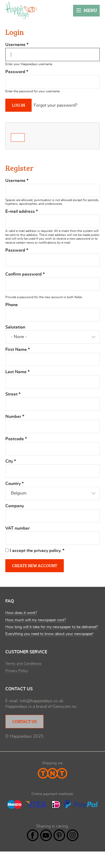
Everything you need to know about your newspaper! (49, 634)
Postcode (16, 439)
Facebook (33, 835)
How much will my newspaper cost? (36, 620)
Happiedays (21, 10)
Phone (12, 305)
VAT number (18, 528)
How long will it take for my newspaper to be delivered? (52, 627)
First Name (18, 350)
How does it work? (21, 613)
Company (15, 506)
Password (17, 72)
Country (14, 484)
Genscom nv (64, 707)
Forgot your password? (56, 105)
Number (15, 417)
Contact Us (24, 721)
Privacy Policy (17, 671)
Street (13, 394)
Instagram (73, 835)
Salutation (15, 327)
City (11, 461)
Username (17, 45)
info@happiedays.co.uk (41, 701)
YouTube (46, 835)
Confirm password (25, 274)
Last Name (17, 372)
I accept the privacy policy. (37, 551)
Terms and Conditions (23, 664)
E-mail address (22, 211)
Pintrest (59, 835)
